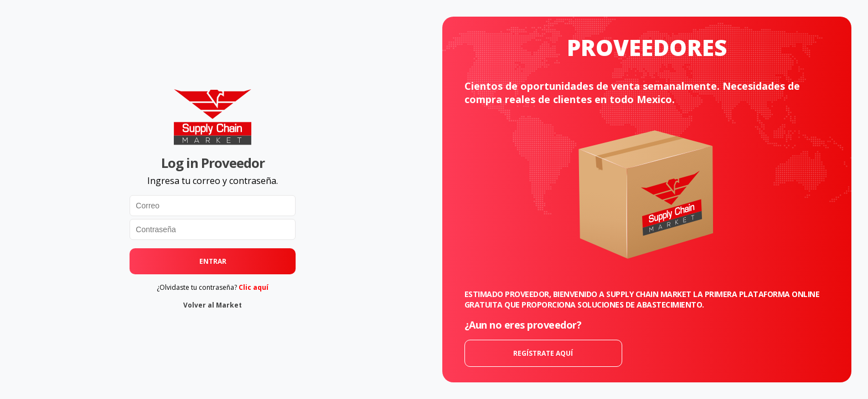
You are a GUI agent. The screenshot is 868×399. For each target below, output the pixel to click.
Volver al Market (213, 305)
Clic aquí (254, 287)
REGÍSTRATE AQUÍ (543, 353)
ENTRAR (213, 261)
